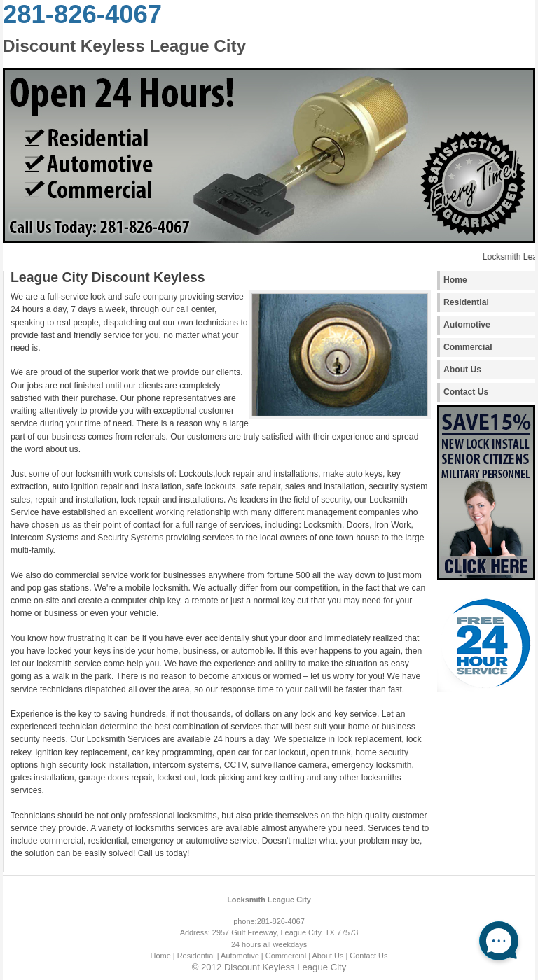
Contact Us (466, 392)
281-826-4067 (82, 14)
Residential (466, 302)
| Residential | (196, 955)
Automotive (467, 325)
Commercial (468, 347)
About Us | (330, 955)
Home (455, 280)
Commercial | (288, 955)
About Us (462, 370)
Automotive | (242, 955)
